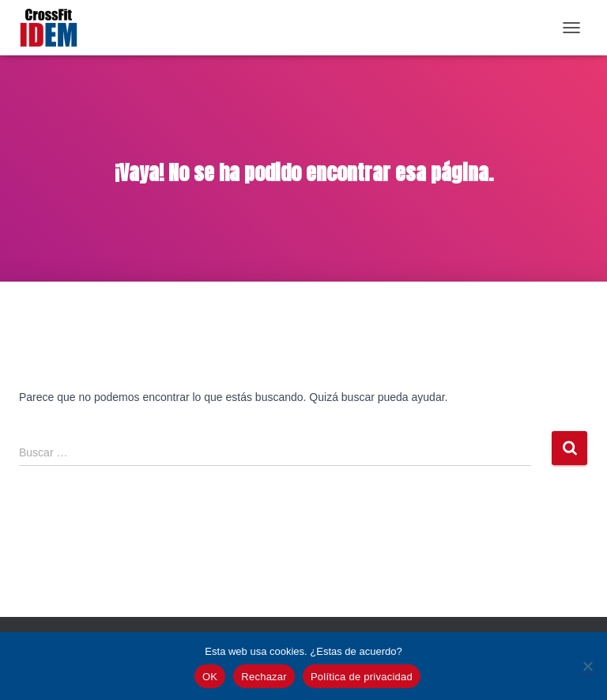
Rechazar (264, 677)
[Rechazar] (587, 666)
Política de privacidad (362, 677)
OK (210, 677)
